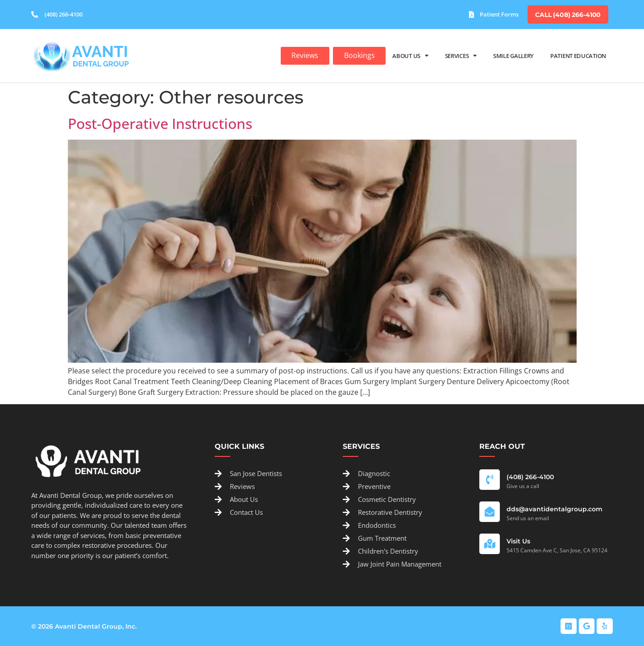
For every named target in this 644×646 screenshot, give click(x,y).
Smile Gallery (513, 55)
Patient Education (578, 55)
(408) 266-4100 (530, 476)
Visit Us (518, 541)
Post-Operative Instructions (160, 123)
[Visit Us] (490, 543)
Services (461, 55)
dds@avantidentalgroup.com (555, 509)
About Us (410, 55)
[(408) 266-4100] (490, 479)
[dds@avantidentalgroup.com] (490, 511)
